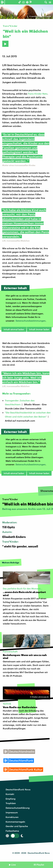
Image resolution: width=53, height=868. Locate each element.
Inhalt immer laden (39, 329)
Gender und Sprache (17, 826)
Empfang (11, 799)
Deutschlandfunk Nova (18, 789)
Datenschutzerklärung (18, 808)
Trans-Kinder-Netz (38, 94)
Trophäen (11, 803)
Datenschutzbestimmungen (31, 321)
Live (13, 865)
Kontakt (10, 794)
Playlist (40, 865)
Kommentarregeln (15, 822)
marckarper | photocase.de (41, 16)
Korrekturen (12, 817)
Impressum (12, 812)
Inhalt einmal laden (14, 329)
